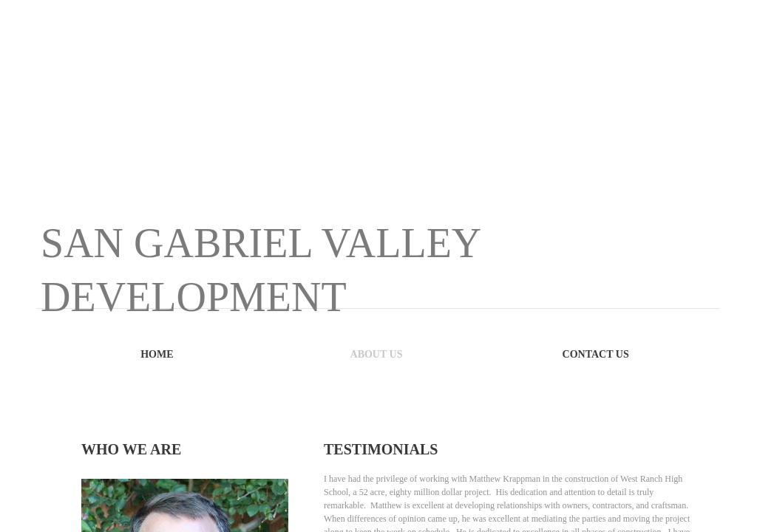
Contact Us (596, 354)
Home (157, 354)
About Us (377, 354)
